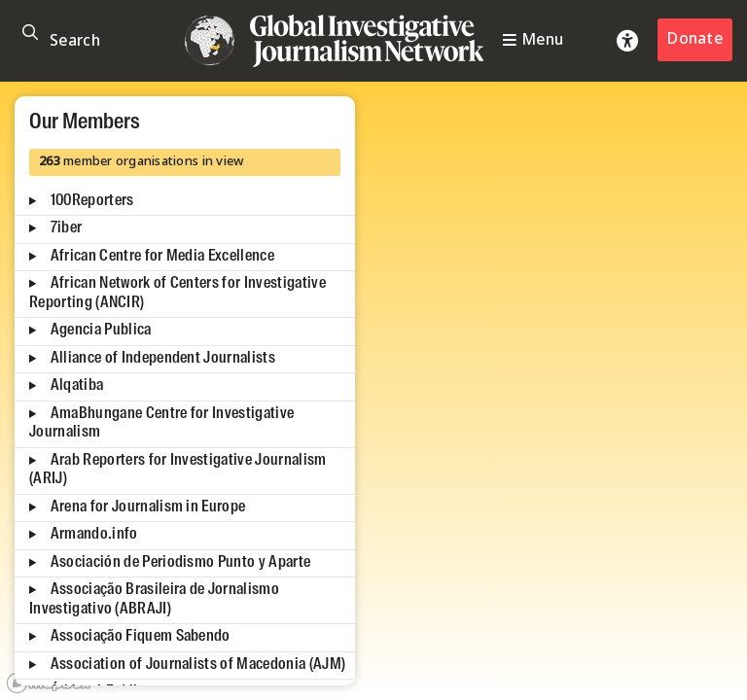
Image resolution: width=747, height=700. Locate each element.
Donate (695, 39)
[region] (373, 391)
